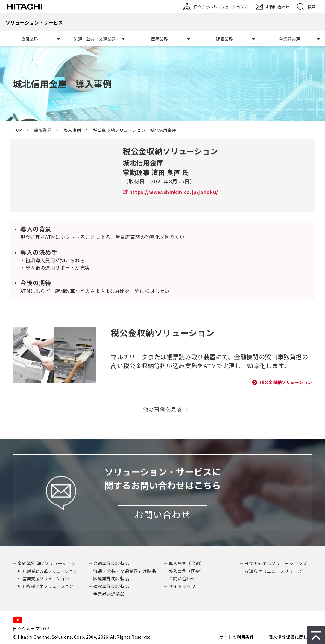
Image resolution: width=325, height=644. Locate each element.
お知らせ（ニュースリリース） (275, 571)
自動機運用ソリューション (48, 586)
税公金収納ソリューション (286, 382)
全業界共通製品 (109, 594)
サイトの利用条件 (237, 637)
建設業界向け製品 (111, 586)
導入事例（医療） (186, 571)
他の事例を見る (162, 409)
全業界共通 (289, 39)
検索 (311, 7)
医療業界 (160, 39)
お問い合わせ (278, 7)
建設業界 (224, 39)
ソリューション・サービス (34, 22)
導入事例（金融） (186, 563)
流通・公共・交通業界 (95, 39)
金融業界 (30, 39)
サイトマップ (182, 586)
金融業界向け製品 (111, 563)
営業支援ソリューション (46, 579)
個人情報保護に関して (290, 637)
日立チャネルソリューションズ (221, 7)
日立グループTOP (31, 628)
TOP (18, 130)
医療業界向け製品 (111, 578)
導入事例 (72, 130)
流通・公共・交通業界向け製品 (124, 571)
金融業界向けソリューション (47, 563)
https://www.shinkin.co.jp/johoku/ (174, 192)
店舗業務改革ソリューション (50, 571)
